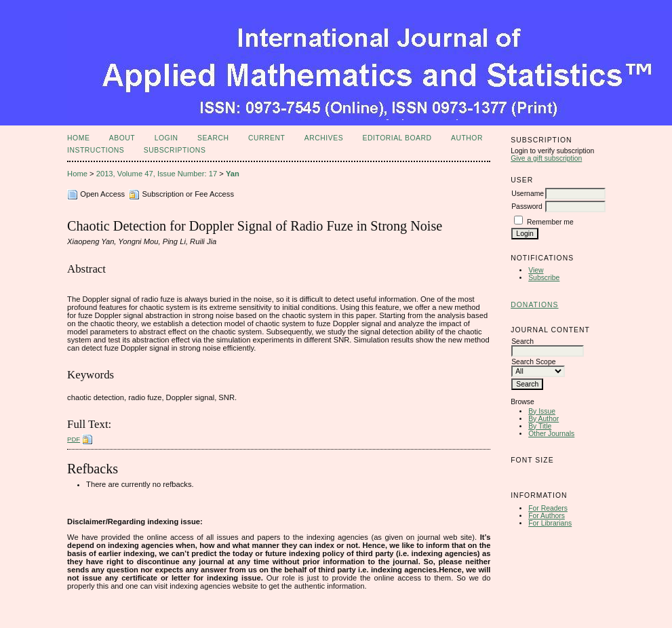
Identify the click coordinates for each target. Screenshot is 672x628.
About (122, 138)
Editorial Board (397, 138)
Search (213, 138)
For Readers (548, 508)
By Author (543, 419)
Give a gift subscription (546, 158)
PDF (74, 439)
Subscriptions (175, 150)
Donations (534, 305)
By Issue (542, 411)
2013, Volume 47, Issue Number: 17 (157, 174)
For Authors (547, 516)
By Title (540, 426)
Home (78, 138)
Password (527, 207)
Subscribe (544, 278)
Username (528, 194)
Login (166, 138)
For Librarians (550, 523)
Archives (324, 138)
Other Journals (551, 434)
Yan (233, 174)
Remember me (550, 222)
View (536, 270)
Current (266, 138)
